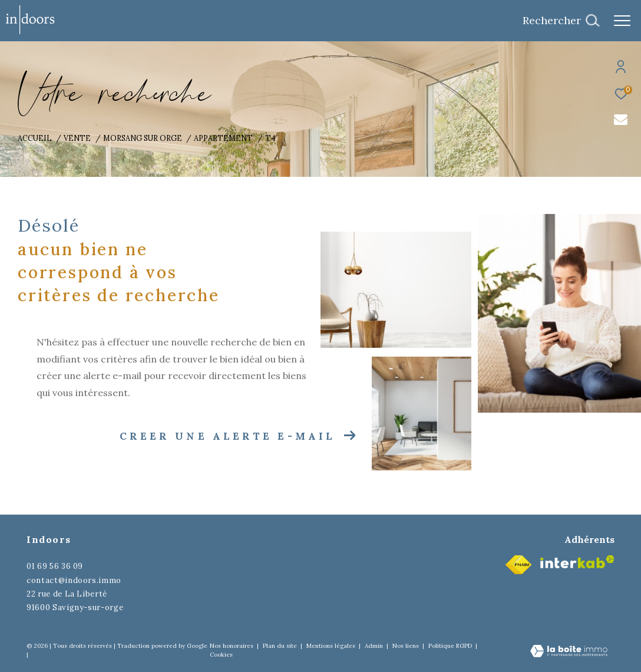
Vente (77, 138)
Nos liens (407, 646)
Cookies (221, 655)
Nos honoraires (232, 646)
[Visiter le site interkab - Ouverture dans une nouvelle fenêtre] (577, 562)
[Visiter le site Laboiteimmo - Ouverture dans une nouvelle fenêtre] (569, 652)
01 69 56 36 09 (55, 566)
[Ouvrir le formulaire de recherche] (561, 21)
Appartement (223, 138)
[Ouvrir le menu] (622, 21)
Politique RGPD (450, 646)
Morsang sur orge (143, 138)
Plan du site (281, 646)
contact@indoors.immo (74, 580)
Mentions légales (332, 646)
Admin (375, 646)
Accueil (35, 138)
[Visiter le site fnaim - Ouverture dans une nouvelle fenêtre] (518, 565)
